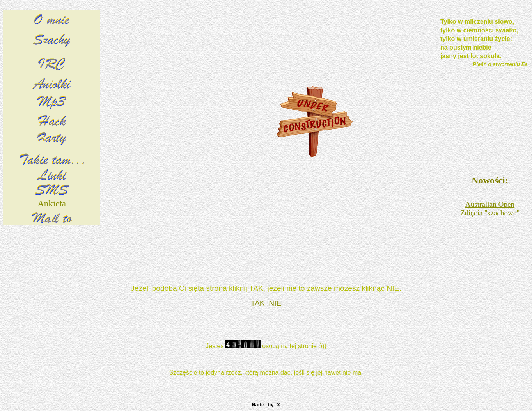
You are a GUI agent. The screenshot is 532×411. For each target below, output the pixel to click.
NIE (275, 303)
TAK (258, 303)
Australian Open (490, 204)
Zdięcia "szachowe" (490, 213)
